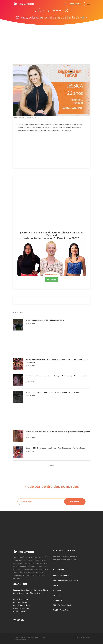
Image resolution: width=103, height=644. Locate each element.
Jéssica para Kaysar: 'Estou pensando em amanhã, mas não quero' (53, 392)
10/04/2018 (30, 323)
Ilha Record (57, 600)
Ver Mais (52, 465)
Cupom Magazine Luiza (21, 605)
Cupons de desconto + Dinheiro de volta (28, 593)
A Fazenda (57, 590)
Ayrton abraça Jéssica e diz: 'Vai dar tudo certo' (45, 320)
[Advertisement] (52, 41)
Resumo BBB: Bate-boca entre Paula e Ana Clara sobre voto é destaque (55, 448)
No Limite (57, 595)
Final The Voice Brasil (61, 610)
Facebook (18, 620)
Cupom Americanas (20, 602)
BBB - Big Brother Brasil (62, 605)
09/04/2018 (30, 395)
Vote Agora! (51, 280)
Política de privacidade (83, 638)
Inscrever (75, 502)
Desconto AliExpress (21, 608)
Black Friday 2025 (19, 611)
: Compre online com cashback (30, 590)
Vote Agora (75, 4)
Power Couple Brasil (61, 576)
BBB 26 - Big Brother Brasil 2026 (65, 580)
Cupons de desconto (20, 599)
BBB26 (56, 585)
